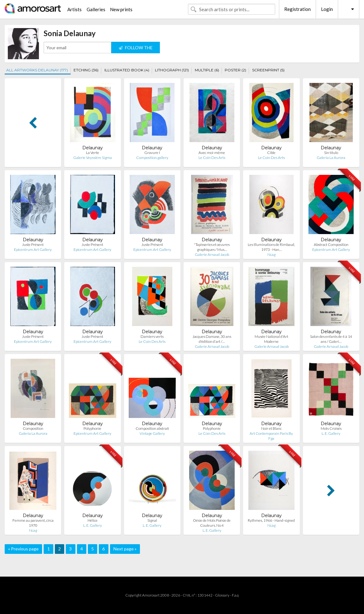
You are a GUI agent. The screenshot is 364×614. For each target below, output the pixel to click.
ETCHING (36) (86, 70)
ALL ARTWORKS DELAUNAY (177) (37, 70)
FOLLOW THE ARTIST (136, 49)
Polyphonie (92, 428)
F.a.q (235, 595)
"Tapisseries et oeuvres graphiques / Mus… (212, 247)
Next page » (125, 549)
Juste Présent (33, 245)
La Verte (93, 153)
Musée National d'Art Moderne (271, 339)
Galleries (96, 9)
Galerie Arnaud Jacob (212, 254)
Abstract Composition (331, 245)
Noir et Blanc (271, 428)
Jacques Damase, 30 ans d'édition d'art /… (212, 339)
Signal (152, 520)
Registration (297, 9)
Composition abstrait (152, 428)
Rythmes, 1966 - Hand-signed (271, 520)
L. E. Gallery (331, 433)
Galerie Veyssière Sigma (93, 158)
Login (327, 9)
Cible (271, 153)
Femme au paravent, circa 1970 (33, 523)
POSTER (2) (235, 70)
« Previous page (23, 549)
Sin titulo (331, 153)
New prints (121, 9)
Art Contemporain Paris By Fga (271, 436)
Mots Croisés (331, 428)
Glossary (222, 595)
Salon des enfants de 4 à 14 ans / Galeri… (331, 339)
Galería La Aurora (331, 158)
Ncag (271, 254)
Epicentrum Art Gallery (33, 249)
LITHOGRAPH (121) (172, 70)
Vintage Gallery (152, 433)
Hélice (93, 520)
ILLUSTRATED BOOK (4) (127, 70)
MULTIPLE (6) (207, 70)
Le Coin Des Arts (212, 158)
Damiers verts (152, 336)
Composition (33, 428)
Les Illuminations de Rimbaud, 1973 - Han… (271, 247)
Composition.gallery (152, 158)
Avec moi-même (212, 153)
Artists (74, 9)
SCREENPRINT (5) (268, 70)
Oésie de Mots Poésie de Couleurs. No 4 (212, 523)
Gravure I (152, 153)
